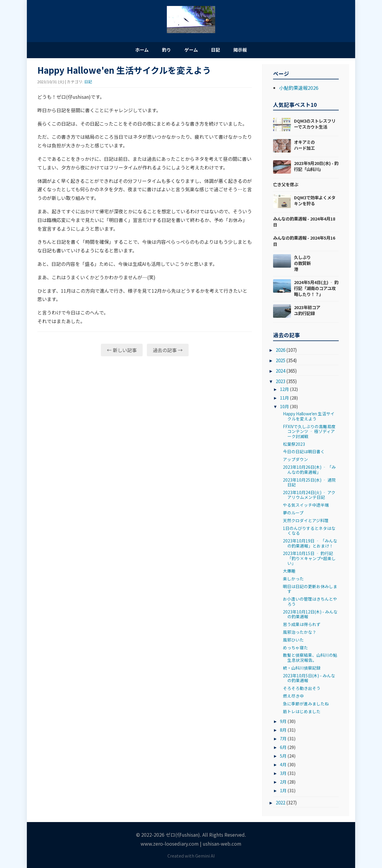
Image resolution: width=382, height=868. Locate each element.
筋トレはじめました (302, 713)
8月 (283, 731)
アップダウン (295, 461)
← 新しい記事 (122, 351)
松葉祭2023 (294, 445)
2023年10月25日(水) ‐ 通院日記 (309, 483)
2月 (283, 783)
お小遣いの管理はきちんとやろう (310, 603)
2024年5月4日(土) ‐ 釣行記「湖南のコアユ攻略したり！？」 (316, 290)
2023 (281, 383)
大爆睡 (289, 572)
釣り (161, 50)
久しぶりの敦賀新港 (302, 264)
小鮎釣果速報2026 (299, 89)
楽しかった (293, 580)
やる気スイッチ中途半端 (306, 506)
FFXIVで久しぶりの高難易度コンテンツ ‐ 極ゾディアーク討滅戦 (309, 433)
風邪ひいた (293, 641)
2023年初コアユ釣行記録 (307, 312)
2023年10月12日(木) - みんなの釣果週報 (310, 615)
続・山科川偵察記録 (302, 669)
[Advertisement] (145, 408)
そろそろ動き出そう (302, 690)
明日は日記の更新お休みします (310, 590)
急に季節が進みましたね (306, 705)
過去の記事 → (168, 351)
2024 (281, 372)
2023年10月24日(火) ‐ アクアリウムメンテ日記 (309, 496)
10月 (284, 408)
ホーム (131, 50)
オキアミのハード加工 (304, 146)
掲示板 (251, 50)
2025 (281, 362)
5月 (283, 757)
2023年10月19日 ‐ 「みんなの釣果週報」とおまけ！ (310, 545)
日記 (221, 50)
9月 (283, 723)
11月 (284, 399)
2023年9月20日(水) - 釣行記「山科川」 (316, 168)
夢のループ (293, 514)
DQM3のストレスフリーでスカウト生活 (315, 125)
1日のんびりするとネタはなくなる (309, 532)
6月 (283, 748)
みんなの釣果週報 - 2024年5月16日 (304, 242)
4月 (283, 766)
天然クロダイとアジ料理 (306, 522)
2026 (281, 351)
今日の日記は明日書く (304, 453)
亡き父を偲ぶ (286, 186)
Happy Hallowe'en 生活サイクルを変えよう (309, 417)
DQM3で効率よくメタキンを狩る (315, 202)
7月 (283, 740)
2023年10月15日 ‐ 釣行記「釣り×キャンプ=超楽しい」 (309, 560)
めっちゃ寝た (295, 649)
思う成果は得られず (302, 626)
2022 (281, 804)
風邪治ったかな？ (300, 633)
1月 (283, 791)
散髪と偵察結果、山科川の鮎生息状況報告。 (310, 659)
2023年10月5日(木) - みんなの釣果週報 (309, 679)
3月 (283, 774)
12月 (284, 390)
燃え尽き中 (293, 697)
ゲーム (191, 50)
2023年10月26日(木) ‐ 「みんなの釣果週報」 (309, 471)
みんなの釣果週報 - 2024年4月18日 (304, 223)
